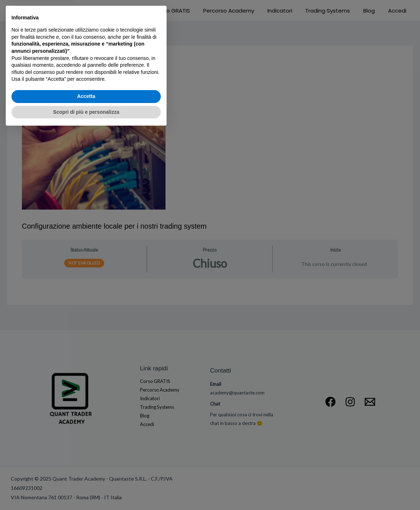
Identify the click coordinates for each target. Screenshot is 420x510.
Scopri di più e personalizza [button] (86, 490)
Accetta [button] (86, 475)
